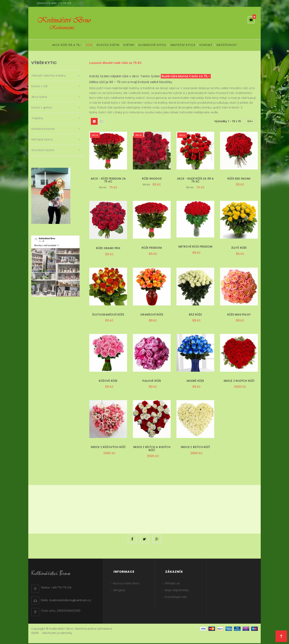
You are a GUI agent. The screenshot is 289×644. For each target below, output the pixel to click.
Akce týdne (39, 97)
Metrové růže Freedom (195, 247)
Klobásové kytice (152, 45)
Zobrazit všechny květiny (49, 76)
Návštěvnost (227, 45)
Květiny (129, 45)
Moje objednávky (177, 591)
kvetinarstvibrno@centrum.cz (70, 601)
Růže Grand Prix (108, 248)
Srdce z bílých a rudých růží (152, 448)
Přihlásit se (172, 584)
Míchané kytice (42, 139)
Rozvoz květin (108, 45)
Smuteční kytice (183, 45)
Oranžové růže (152, 315)
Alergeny (119, 591)
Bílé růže (195, 315)
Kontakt (206, 45)
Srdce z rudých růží (239, 381)
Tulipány (37, 118)
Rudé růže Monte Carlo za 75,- (186, 76)
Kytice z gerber (42, 107)
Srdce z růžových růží (108, 447)
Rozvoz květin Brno (126, 584)
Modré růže (195, 381)
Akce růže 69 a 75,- (67, 45)
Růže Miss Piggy (239, 315)
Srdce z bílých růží (195, 447)
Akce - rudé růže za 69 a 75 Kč (195, 180)
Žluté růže (239, 248)
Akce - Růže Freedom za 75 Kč (108, 180)
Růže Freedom (152, 248)
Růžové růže (108, 381)
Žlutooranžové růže (108, 315)
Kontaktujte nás (176, 598)
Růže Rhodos (152, 179)
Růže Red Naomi (239, 179)
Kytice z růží (40, 86)
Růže (89, 45)
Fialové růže (152, 381)
